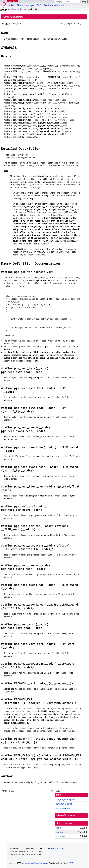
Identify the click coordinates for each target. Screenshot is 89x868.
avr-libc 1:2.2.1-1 (57, 848)
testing (12, 9)
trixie (58, 828)
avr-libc (19, 9)
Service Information (54, 5)
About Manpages (26, 5)
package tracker (64, 804)
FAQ (39, 5)
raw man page (63, 808)
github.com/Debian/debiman (36, 863)
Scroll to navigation (13, 17)
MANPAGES (13, 1)
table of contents (66, 816)
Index (11, 5)
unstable (60, 836)
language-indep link (66, 799)
